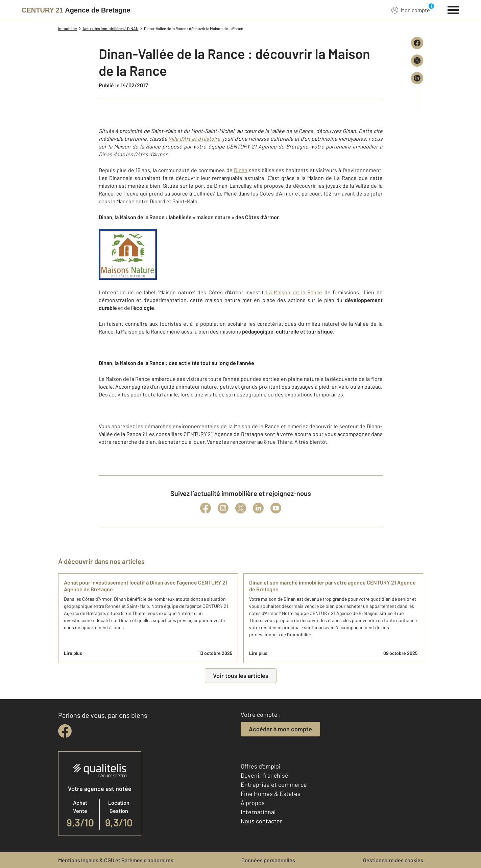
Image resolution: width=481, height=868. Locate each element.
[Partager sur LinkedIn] (417, 78)
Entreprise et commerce (274, 784)
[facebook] (65, 731)
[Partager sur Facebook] (417, 43)
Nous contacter (261, 821)
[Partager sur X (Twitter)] (417, 61)
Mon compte (411, 10)
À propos (253, 803)
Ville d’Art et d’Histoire (194, 139)
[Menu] (453, 9)
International (258, 812)
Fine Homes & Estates (271, 794)
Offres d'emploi (261, 766)
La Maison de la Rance (294, 292)
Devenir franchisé (264, 775)
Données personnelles (268, 860)
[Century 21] (76, 10)
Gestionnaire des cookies (393, 860)
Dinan (241, 170)
